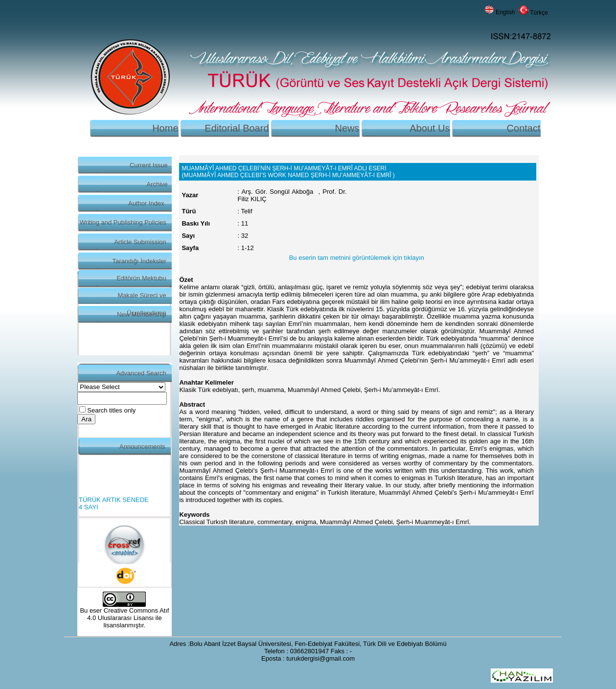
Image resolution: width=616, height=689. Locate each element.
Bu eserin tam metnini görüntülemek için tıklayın (357, 258)
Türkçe (539, 13)
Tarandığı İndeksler (139, 261)
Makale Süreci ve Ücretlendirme (142, 298)
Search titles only (111, 410)
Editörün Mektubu (141, 278)
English (505, 12)
